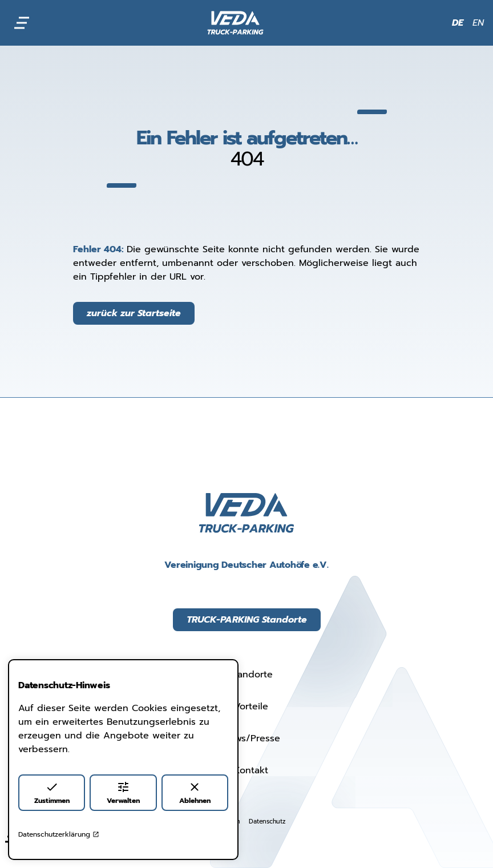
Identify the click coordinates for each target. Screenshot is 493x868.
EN (478, 23)
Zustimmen (52, 793)
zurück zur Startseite (134, 313)
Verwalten (123, 793)
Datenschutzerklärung (59, 834)
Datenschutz (267, 821)
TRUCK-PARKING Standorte (247, 620)
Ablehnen (195, 793)
